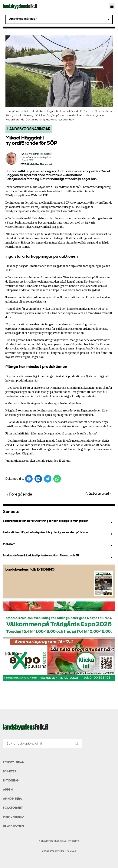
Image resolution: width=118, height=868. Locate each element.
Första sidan (14, 763)
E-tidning (11, 781)
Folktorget (13, 808)
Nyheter (10, 772)
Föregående (19, 495)
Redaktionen (13, 826)
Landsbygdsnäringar (29, 129)
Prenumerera (14, 817)
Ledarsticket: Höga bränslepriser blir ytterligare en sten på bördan (58, 533)
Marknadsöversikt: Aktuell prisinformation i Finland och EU (58, 556)
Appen (8, 790)
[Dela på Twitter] (48, 479)
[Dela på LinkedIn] (38, 479)
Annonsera (13, 799)
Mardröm (58, 545)
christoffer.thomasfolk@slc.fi (36, 158)
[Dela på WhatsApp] (57, 479)
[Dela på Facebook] (29, 479)
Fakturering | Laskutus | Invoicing (59, 841)
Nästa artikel (99, 494)
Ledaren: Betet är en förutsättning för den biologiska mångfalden (58, 522)
